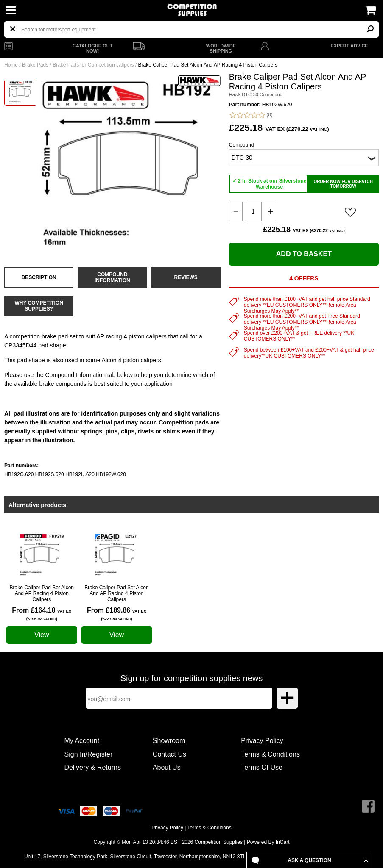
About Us (167, 767)
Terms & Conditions (270, 754)
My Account (82, 741)
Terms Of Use (262, 767)
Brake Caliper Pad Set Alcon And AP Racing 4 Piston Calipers (42, 593)
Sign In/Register (89, 754)
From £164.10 (42, 614)
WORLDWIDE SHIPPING (221, 48)
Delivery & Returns (93, 767)
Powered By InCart (268, 842)
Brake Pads (35, 65)
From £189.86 (117, 614)
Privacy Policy (262, 741)
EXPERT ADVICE (349, 46)
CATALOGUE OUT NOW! (92, 48)
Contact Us (169, 754)
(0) (251, 115)
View (42, 635)
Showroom (169, 741)
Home (11, 65)
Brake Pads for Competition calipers (93, 65)
